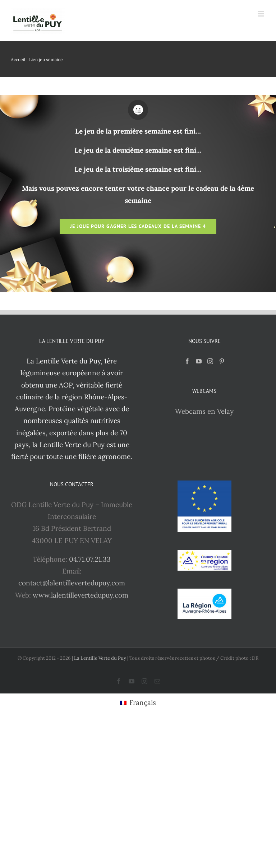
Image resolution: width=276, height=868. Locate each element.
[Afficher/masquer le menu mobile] (261, 14)
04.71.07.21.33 (90, 559)
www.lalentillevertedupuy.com (80, 595)
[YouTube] (199, 361)
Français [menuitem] (143, 702)
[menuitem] (138, 703)
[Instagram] (210, 361)
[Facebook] (187, 361)
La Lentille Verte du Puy (101, 658)
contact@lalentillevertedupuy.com (72, 583)
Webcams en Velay (204, 411)
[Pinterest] (222, 361)
